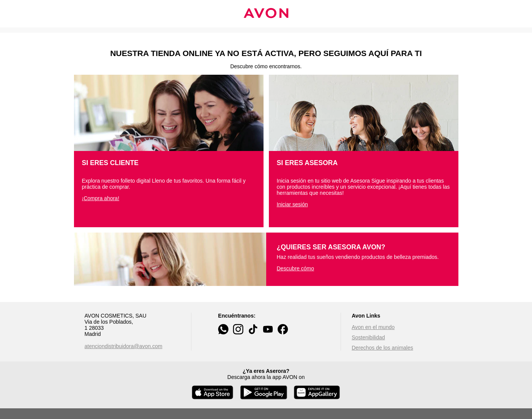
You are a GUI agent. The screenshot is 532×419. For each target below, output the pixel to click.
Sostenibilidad (368, 337)
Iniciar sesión (293, 204)
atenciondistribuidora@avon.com (124, 346)
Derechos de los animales (382, 348)
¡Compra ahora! (101, 198)
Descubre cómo (296, 268)
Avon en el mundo (373, 327)
